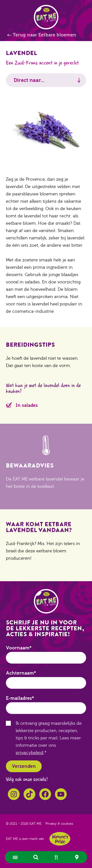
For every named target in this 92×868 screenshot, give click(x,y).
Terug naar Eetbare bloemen (44, 35)
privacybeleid (30, 753)
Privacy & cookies (59, 824)
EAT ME (46, 17)
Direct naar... (29, 80)
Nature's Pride (60, 839)
